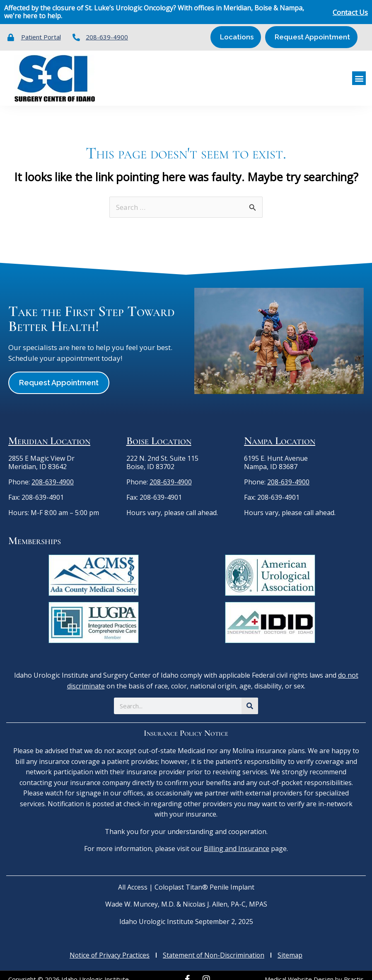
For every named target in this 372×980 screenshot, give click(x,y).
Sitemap (292, 948)
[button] (359, 74)
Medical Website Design (299, 971)
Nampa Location (280, 433)
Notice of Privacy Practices (108, 948)
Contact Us (350, 12)
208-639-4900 (53, 474)
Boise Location (159, 433)
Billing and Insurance (237, 841)
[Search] (250, 698)
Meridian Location (49, 433)
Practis (354, 971)
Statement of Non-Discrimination (214, 948)
